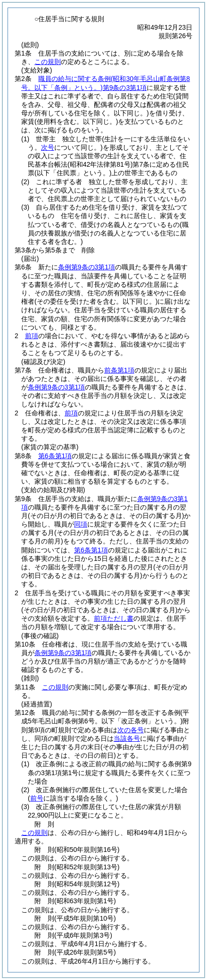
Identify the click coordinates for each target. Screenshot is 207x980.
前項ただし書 (114, 618)
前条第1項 (119, 370)
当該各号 (127, 738)
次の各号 (131, 730)
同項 (81, 524)
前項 (32, 336)
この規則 (48, 62)
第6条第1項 (55, 456)
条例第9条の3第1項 (87, 267)
